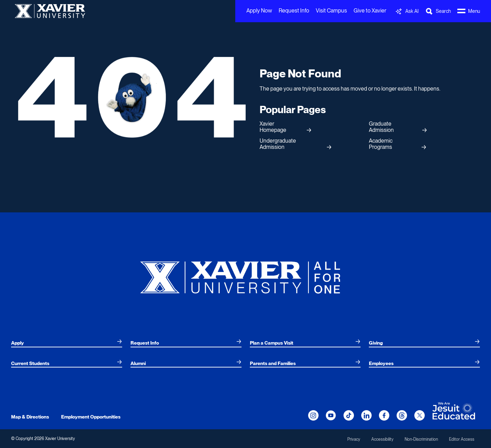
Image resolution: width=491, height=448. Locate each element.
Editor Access (462, 439)
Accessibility (382, 439)
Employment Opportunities (91, 417)
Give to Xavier (370, 11)
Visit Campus (331, 11)
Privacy (354, 439)
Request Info (294, 11)
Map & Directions (30, 417)
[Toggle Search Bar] (438, 11)
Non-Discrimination (421, 439)
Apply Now (259, 11)
